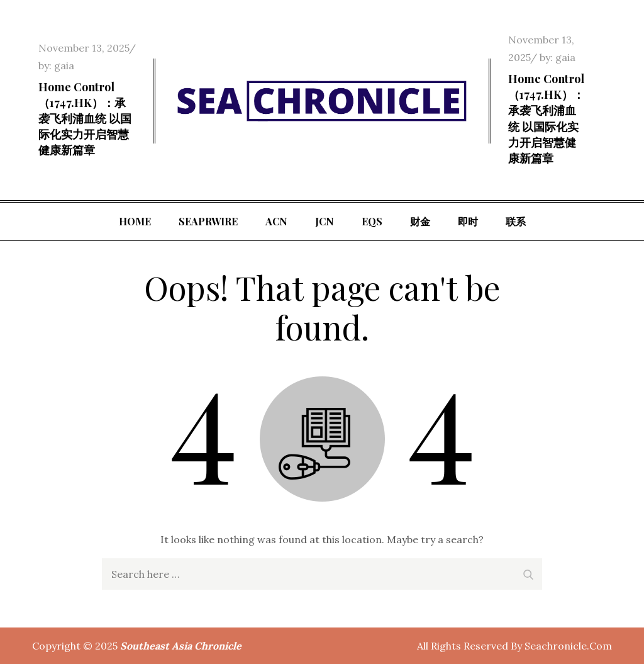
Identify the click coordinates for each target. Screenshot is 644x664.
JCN (325, 221)
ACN (276, 221)
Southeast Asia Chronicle (181, 646)
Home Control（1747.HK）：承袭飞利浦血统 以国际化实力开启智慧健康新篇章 (85, 119)
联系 (516, 221)
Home (135, 221)
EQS (372, 221)
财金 (420, 221)
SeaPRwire (208, 221)
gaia (64, 65)
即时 (468, 221)
